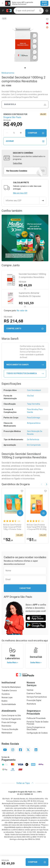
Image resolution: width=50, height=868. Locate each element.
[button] (25, 44)
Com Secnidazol (34, 390)
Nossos (38, 684)
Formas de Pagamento (11, 719)
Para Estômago (34, 418)
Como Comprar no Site (11, 715)
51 (32, 540)
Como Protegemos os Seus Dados (36, 728)
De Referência (33, 440)
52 (8, 540)
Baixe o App (44, 3)
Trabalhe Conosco (9, 691)
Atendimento (9, 711)
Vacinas (30, 690)
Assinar (25, 141)
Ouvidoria (6, 694)
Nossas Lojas (7, 697)
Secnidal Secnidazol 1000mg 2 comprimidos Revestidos (32, 276)
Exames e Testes (34, 693)
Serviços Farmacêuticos (37, 697)
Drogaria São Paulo (12, 117)
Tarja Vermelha (34, 404)
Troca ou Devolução (10, 729)
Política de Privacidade (36, 718)
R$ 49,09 (25, 285)
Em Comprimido (34, 445)
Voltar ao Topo (25, 783)
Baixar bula (25, 104)
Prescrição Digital (34, 700)
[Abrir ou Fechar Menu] (3, 11)
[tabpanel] (25, 44)
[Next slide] (46, 484)
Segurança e (38, 712)
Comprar (36, 133)
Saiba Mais (18, 163)
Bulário (5, 701)
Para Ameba (32, 409)
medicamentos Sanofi (25, 365)
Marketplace (7, 733)
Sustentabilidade (9, 704)
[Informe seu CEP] (22, 201)
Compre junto (25, 329)
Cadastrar (25, 588)
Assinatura (31, 704)
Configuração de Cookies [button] (37, 733)
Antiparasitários (34, 423)
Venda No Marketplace (11, 687)
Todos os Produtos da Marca (25, 373)
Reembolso (6, 726)
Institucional (9, 682)
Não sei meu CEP (20, 193)
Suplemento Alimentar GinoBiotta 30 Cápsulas (30, 295)
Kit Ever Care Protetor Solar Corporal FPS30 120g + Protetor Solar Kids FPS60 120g (12, 527)
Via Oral (30, 396)
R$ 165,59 (26, 303)
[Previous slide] (42, 484)
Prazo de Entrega (9, 722)
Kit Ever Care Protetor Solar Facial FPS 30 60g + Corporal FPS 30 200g (37, 527)
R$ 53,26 (22, 282)
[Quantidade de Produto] (14, 133)
